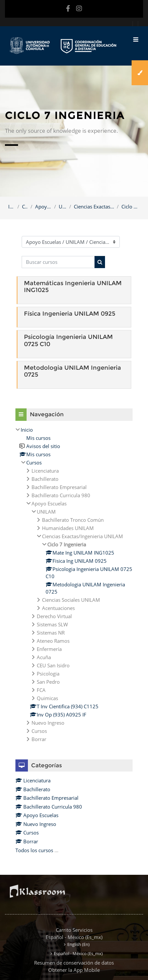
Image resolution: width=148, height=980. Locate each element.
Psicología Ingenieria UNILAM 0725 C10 (68, 341)
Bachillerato (33, 789)
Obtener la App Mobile (74, 970)
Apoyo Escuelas (43, 206)
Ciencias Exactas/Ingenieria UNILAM (94, 206)
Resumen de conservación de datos (74, 963)
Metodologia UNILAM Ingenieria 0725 (73, 371)
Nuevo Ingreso (36, 824)
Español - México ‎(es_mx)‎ (74, 937)
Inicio (11, 206)
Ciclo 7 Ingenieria (131, 206)
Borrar (27, 841)
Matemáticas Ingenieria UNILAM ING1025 (73, 287)
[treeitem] (74, 584)
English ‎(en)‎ (78, 944)
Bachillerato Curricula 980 (49, 807)
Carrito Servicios (74, 930)
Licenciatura (33, 780)
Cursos (25, 206)
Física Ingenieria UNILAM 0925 (70, 314)
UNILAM (63, 206)
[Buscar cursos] (58, 262)
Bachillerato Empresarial (47, 798)
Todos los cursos (34, 850)
